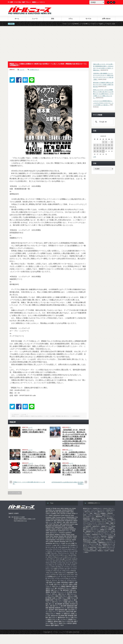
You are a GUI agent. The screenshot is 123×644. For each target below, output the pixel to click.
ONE (47, 531)
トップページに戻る (15, 493)
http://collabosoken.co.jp (20, 521)
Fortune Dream (61, 517)
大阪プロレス (62, 594)
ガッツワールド (108, 517)
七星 (47, 582)
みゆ (63, 547)
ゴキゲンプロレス (53, 557)
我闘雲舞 (110, 538)
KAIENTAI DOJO (69, 524)
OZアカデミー (54, 533)
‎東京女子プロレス (88, 539)
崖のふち (71, 596)
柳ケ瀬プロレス (55, 606)
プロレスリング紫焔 (103, 523)
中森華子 (71, 582)
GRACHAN (61, 521)
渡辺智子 (52, 610)
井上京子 (65, 584)
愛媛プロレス (72, 598)
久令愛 (51, 584)
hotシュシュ (50, 522)
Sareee (56, 536)
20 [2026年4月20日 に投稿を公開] (98, 151)
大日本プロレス (110, 510)
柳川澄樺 (63, 606)
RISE (73, 535)
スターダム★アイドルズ (64, 559)
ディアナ (68, 565)
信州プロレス (101, 541)
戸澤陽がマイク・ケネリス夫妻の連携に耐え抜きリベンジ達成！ (29, 483)
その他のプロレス (34, 70)
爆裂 (66, 610)
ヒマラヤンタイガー (64, 569)
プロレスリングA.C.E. (69, 571)
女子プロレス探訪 (53, 596)
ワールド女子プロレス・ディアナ (97, 538)
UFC (47, 541)
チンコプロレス (59, 565)
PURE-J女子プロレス (103, 531)
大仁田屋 (69, 592)
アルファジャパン (63, 553)
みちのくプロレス (108, 508)
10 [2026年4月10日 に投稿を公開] (109, 145)
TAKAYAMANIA (51, 540)
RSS (108, 2)
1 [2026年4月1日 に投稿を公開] (103, 142)
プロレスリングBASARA (66, 573)
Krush (65, 527)
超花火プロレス (52, 619)
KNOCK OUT (50, 527)
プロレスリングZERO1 (94, 515)
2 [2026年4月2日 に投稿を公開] (106, 142)
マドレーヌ (70, 577)
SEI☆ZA (49, 538)
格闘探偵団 (70, 606)
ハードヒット (68, 567)
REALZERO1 (50, 535)
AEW (62, 509)
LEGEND (71, 527)
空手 (49, 616)
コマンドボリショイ (61, 555)
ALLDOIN (49, 510)
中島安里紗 (64, 582)
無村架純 (61, 610)
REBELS (58, 535)
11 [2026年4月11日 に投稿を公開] (112, 145)
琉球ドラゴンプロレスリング (91, 530)
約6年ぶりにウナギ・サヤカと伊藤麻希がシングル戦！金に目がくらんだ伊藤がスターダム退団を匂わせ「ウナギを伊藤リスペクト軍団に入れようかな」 (103, 94)
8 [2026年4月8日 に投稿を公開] (103, 145)
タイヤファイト (67, 561)
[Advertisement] (61, 44)
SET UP (54, 538)
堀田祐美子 (66, 590)
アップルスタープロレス (61, 551)
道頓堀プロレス (105, 526)
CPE (58, 514)
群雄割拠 (71, 616)
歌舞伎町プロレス (61, 608)
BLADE (56, 512)
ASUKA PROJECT (68, 510)
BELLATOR (49, 512)
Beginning (104, 536)
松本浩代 (73, 604)
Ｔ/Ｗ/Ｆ (62, 625)
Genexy (58, 519)
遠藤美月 (50, 621)
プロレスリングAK (52, 573)
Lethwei (48, 529)
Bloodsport (62, 512)
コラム (71, 19)
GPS (55, 521)
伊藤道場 (68, 586)
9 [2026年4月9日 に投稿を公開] (106, 145)
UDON (74, 540)
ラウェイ (54, 580)
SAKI (51, 536)
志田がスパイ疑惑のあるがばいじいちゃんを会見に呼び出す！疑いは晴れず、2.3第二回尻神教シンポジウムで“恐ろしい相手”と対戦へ (74, 470)
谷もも (68, 618)
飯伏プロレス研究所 (66, 623)
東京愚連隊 (59, 604)
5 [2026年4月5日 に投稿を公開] (95, 145)
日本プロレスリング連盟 (59, 602)
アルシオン (54, 553)
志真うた (55, 598)
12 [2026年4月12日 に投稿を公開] (95, 148)
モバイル (88, 19)
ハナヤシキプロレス (57, 567)
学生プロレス (63, 596)
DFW (63, 515)
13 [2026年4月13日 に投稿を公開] (98, 148)
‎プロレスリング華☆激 (94, 544)
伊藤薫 (63, 586)
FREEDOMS (70, 517)
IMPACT (60, 522)
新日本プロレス (87, 508)
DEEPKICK (57, 515)
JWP (61, 524)
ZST (96, 549)
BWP (68, 512)
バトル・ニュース (59, 632)
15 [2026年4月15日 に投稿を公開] (103, 148)
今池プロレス (56, 586)
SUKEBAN (61, 538)
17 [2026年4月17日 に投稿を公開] (109, 148)
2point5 (48, 509)
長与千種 (70, 621)
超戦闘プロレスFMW (106, 530)
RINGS (68, 535)
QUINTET (69, 533)
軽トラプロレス (63, 619)
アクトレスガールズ (68, 549)
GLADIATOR (72, 519)
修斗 (56, 588)
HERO (75, 521)
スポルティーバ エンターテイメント (97, 525)
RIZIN (86, 552)
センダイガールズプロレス (101, 533)
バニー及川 (54, 569)
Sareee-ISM (63, 536)
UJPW (51, 541)
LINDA (53, 529)
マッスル (63, 577)
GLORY (106, 551)
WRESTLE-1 (96, 526)
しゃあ (54, 545)
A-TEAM (54, 509)
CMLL (72, 512)
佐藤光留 (74, 586)
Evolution (49, 517)
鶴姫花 (57, 625)
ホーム (17, 19)
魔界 (53, 625)
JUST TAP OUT (54, 524)
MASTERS (65, 529)
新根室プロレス (68, 600)
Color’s (48, 514)
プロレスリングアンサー (66, 575)
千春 (61, 590)
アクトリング (57, 549)
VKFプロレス (70, 541)
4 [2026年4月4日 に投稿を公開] (112, 142)
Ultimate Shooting (60, 541)
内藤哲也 (74, 588)
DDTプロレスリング (90, 512)
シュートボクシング (66, 557)
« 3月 (95, 157)
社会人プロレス (51, 614)
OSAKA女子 (53, 531)
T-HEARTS (69, 538)
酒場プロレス (63, 621)
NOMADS (73, 529)
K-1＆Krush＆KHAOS (90, 551)
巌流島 (112, 551)
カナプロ (52, 555)
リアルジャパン (72, 580)
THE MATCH (60, 540)
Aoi (53, 510)
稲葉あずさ (67, 614)
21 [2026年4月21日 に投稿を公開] (100, 151)
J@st (67, 522)
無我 (56, 610)
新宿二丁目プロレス (57, 600)
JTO (47, 524)
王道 (69, 610)
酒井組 (56, 621)
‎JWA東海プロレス (107, 544)
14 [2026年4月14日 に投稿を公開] (100, 148)
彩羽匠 (50, 598)
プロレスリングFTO (96, 546)
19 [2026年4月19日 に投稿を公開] (95, 151)
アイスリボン (108, 534)
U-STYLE (68, 540)
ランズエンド (62, 580)
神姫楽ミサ (60, 614)
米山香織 (61, 616)
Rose (47, 536)
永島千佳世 (70, 608)
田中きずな (62, 612)
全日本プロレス (97, 508)
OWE (47, 533)
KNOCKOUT (59, 527)
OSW (73, 531)
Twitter (111, 2)
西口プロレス (53, 618)
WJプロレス (57, 543)
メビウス (103, 518)
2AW (91, 513)
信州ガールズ (50, 588)
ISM (64, 522)
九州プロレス (58, 584)
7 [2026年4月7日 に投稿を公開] (100, 145)
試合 (53, 19)
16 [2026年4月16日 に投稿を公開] (106, 148)
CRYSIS (63, 514)
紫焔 (66, 616)
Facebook (114, 2)
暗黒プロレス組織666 (100, 513)
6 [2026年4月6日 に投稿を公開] (98, 145)
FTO (76, 517)
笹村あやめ (54, 616)
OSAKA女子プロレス (64, 531)
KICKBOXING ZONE (59, 526)
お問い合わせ (106, 19)
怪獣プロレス (63, 598)
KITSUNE (69, 526)
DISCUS (68, 515)
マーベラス (51, 579)
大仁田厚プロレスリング (58, 592)
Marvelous (108, 539)
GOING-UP (49, 521)
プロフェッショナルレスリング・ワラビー (101, 521)
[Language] (97, 2)
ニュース (35, 19)
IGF (55, 522)
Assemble (58, 510)
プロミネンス (57, 571)
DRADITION (86, 518)
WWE (94, 541)
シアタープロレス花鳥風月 (106, 528)
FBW (54, 517)
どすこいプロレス (62, 545)
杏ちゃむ (52, 604)
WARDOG (49, 543)
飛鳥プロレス (54, 623)
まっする (59, 547)
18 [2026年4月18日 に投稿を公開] (112, 148)
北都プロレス (55, 590)
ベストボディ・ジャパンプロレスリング (94, 510)
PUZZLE (62, 533)
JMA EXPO (73, 522)
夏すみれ (73, 590)
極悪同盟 (52, 608)
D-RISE (69, 514)
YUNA (63, 543)
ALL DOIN (73, 509)
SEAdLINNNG (87, 541)
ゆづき (67, 547)
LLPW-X (59, 529)
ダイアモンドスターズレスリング (61, 563)
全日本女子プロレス (64, 588)
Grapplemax (69, 521)
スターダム (96, 536)
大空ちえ (54, 594)
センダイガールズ (56, 561)
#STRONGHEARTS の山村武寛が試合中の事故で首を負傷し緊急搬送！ (68, 483)
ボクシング (57, 577)
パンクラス (109, 541)
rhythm (63, 535)
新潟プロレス (107, 546)
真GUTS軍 (70, 612)
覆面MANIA (61, 618)
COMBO (54, 514)
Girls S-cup (64, 519)
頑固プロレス (95, 518)
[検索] (103, 122)
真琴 (75, 612)
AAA (58, 509)
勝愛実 (48, 590)
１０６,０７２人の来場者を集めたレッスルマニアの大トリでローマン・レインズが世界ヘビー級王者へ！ (103, 103)
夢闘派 (48, 592)
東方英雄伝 (66, 604)
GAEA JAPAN (50, 519)
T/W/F (75, 538)
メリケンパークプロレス (63, 579)
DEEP (51, 515)
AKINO (66, 509)
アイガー (73, 547)
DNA (73, 515)
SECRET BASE (72, 536)
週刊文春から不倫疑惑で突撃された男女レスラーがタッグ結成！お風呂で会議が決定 (103, 85)
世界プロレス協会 (55, 582)
